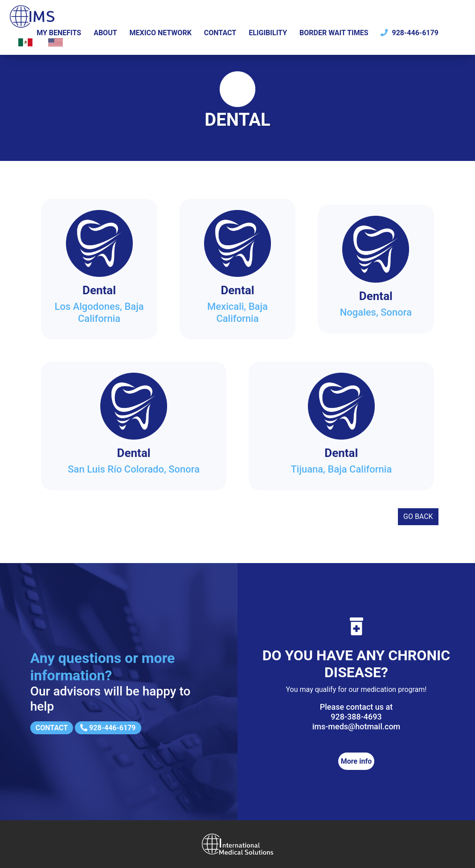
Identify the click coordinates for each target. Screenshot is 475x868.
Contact (220, 33)
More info (356, 761)
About (105, 33)
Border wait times (334, 33)
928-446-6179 (409, 33)
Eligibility (268, 33)
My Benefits (59, 33)
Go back (418, 516)
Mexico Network (161, 33)
